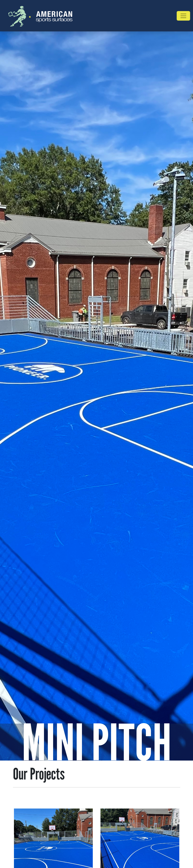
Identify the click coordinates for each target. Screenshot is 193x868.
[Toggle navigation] (183, 16)
